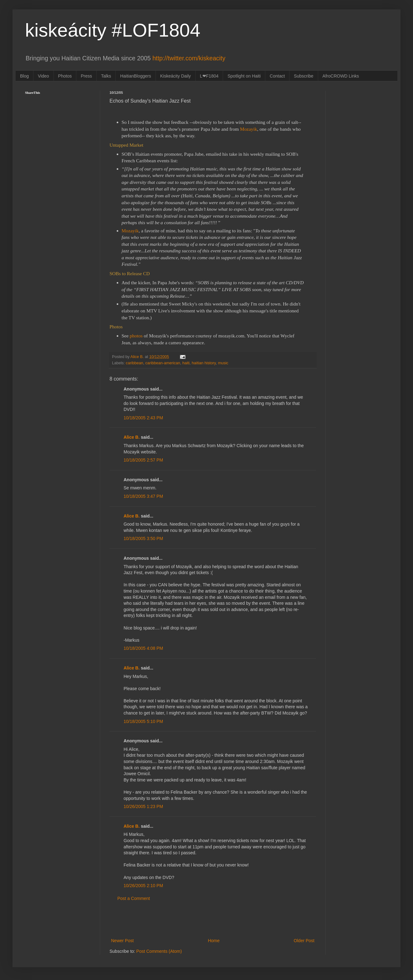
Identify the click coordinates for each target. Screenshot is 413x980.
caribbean (134, 363)
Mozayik (130, 231)
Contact (277, 76)
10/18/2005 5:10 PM (143, 721)
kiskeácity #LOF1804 (113, 30)
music (223, 363)
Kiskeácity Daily (176, 76)
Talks (106, 76)
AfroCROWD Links (341, 76)
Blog (24, 76)
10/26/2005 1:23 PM (143, 806)
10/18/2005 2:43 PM (143, 418)
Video (43, 76)
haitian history (204, 363)
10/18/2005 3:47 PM (143, 496)
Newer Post (122, 941)
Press (86, 76)
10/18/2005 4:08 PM (143, 648)
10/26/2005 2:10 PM (143, 886)
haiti (186, 363)
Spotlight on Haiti (244, 76)
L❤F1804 (209, 76)
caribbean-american (163, 363)
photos (136, 336)
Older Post (304, 941)
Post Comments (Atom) (159, 951)
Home (214, 941)
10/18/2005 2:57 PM (143, 460)
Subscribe (303, 76)
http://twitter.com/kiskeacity (189, 58)
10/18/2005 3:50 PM (143, 538)
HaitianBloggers (136, 76)
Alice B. (132, 437)
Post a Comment (134, 898)
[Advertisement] (213, 920)
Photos (65, 76)
